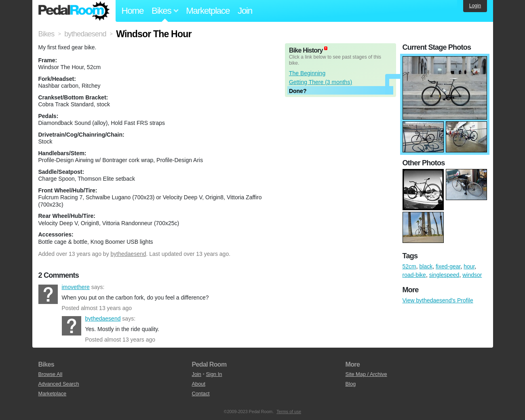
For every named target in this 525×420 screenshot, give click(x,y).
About (199, 384)
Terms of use (289, 412)
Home (133, 11)
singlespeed (444, 275)
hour (469, 266)
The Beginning (307, 73)
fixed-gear (448, 266)
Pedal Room (74, 11)
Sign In (214, 374)
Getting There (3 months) (320, 82)
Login (475, 6)
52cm (409, 266)
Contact (201, 394)
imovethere (48, 294)
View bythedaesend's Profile (438, 300)
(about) (326, 48)
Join (245, 11)
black (426, 266)
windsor (472, 275)
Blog (351, 384)
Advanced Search (59, 384)
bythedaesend (129, 254)
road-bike (414, 275)
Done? (298, 91)
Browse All (51, 374)
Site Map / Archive (366, 374)
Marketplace (208, 11)
